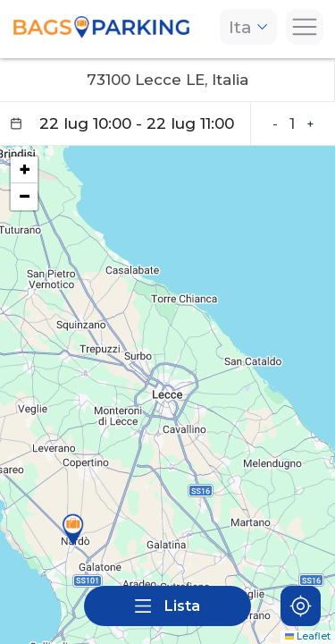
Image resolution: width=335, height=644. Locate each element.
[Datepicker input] (125, 123)
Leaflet (308, 636)
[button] (73, 530)
